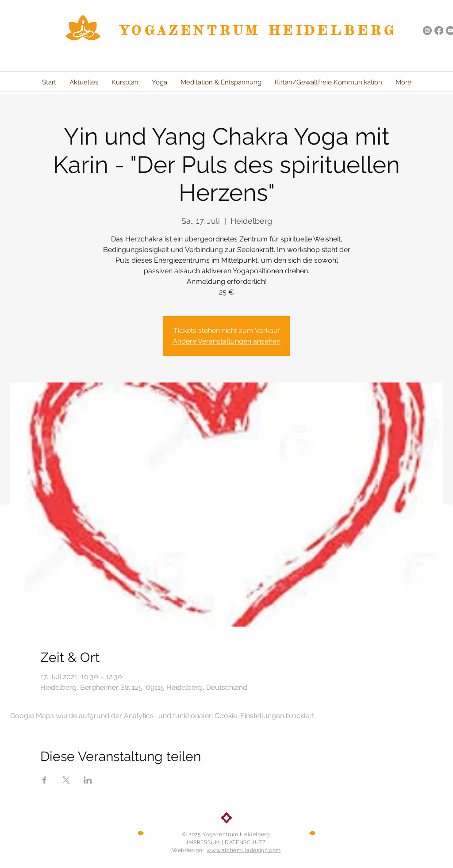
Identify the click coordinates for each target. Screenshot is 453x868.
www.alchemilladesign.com (244, 850)
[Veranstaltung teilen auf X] (66, 780)
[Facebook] (439, 31)
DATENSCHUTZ (246, 842)
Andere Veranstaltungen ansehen (226, 341)
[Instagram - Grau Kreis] (427, 31)
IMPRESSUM (203, 842)
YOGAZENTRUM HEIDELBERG (259, 31)
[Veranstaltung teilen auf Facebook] (44, 780)
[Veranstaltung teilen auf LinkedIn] (88, 780)
